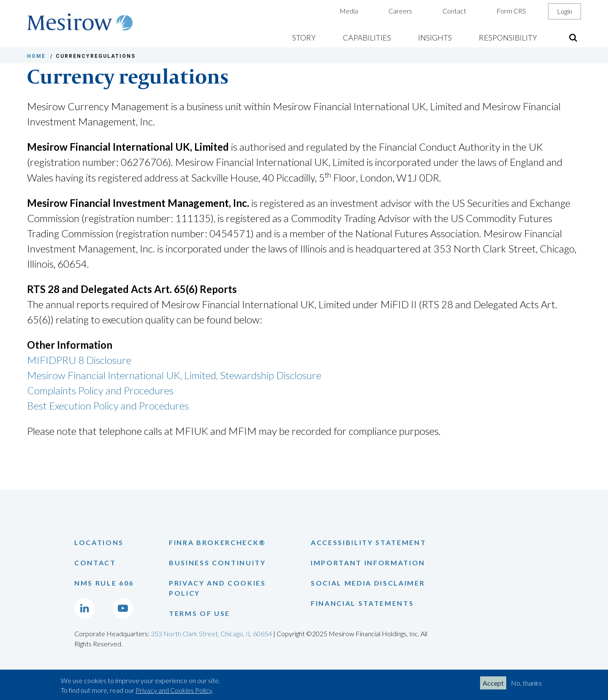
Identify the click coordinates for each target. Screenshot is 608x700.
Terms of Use (199, 613)
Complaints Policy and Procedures (100, 390)
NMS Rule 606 (104, 583)
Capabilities (367, 38)
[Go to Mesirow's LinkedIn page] (84, 608)
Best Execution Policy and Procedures (108, 406)
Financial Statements (362, 603)
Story (304, 38)
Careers (400, 11)
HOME (36, 56)
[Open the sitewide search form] (573, 38)
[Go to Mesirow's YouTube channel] (123, 608)
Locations (99, 542)
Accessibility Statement (368, 542)
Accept (493, 683)
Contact (454, 11)
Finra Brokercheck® (217, 542)
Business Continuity (217, 563)
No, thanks (526, 683)
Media (349, 11)
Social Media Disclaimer (368, 583)
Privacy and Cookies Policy (174, 690)
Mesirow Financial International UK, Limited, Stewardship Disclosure (174, 375)
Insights (435, 38)
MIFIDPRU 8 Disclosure (79, 360)
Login (565, 11)
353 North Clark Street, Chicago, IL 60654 (211, 634)
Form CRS (511, 11)
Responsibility (508, 38)
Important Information (368, 563)
